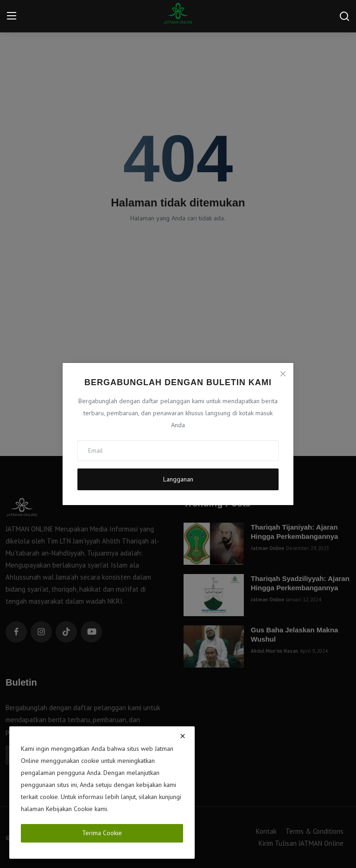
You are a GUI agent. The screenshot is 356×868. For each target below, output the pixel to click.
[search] (344, 16)
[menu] (12, 16)
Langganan (178, 479)
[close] (183, 736)
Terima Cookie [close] (102, 833)
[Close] (283, 374)
